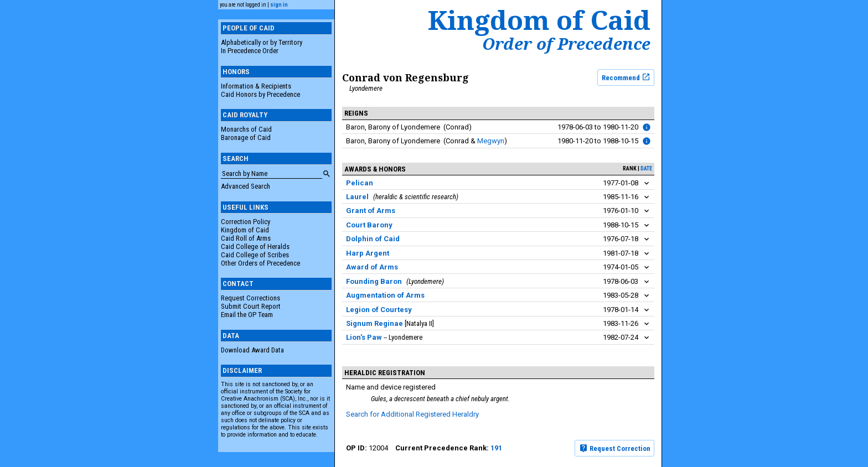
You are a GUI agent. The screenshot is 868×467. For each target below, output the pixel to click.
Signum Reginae (374, 323)
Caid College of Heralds (255, 247)
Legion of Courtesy (379, 310)
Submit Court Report (251, 306)
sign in (279, 5)
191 (496, 448)
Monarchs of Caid (246, 129)
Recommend (626, 77)
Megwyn (491, 141)
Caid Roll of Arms (246, 238)
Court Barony (369, 225)
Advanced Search (246, 186)
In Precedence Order (250, 51)
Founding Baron (374, 281)
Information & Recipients (256, 86)
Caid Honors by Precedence (260, 94)
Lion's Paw (364, 337)
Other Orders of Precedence (260, 263)
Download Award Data (252, 350)
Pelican (360, 183)
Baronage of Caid (246, 137)
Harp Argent (368, 253)
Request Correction (615, 448)
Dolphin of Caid (373, 239)
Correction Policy (246, 222)
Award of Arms (372, 267)
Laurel (357, 197)
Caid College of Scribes (255, 255)
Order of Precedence (566, 44)
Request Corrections (250, 298)
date (646, 168)
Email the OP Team (247, 315)
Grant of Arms (371, 211)
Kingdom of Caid (245, 230)
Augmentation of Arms (385, 295)
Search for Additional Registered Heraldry (412, 414)
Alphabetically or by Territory (262, 42)
